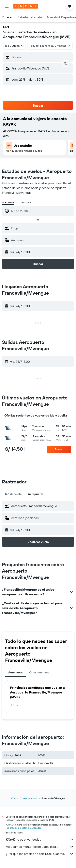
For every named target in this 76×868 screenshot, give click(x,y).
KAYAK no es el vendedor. (40, 839)
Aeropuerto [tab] (36, 494)
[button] (7, 6)
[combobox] (15, 46)
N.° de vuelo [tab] (13, 494)
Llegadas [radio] (8, 203)
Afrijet (15, 705)
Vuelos (15, 798)
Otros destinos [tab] (39, 672)
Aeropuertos (30, 798)
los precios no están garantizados (24, 828)
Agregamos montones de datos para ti (40, 847)
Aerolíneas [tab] (16, 672)
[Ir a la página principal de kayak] (26, 6)
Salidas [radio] (26, 203)
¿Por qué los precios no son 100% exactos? (40, 854)
